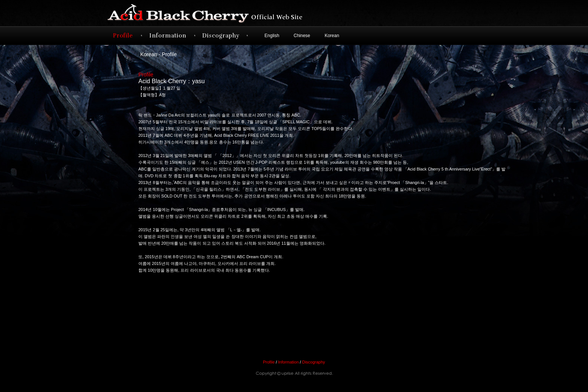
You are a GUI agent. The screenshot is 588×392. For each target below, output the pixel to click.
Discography (221, 36)
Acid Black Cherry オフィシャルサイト (219, 13)
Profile (123, 36)
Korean (332, 36)
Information (168, 36)
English (272, 36)
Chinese (302, 36)
